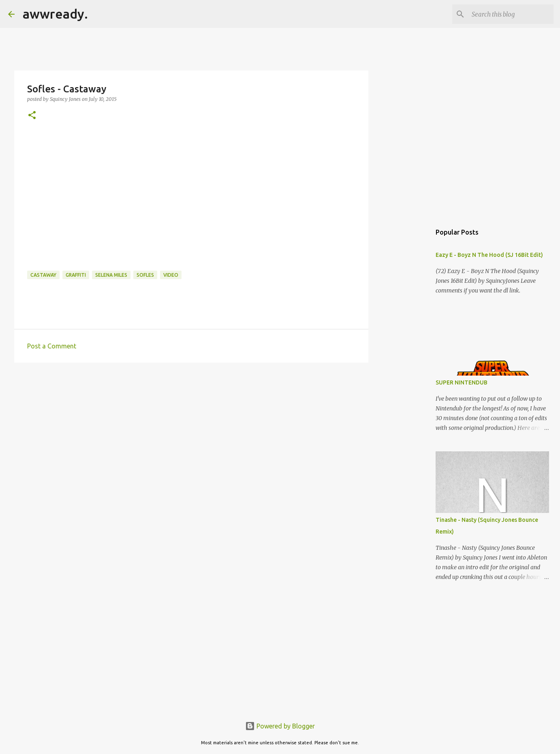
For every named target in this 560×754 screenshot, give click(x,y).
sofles (145, 275)
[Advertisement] (191, 431)
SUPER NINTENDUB (462, 382)
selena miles (111, 275)
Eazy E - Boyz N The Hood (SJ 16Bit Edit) (489, 255)
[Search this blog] (511, 14)
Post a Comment (52, 346)
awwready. (55, 14)
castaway (43, 275)
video (171, 275)
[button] (32, 116)
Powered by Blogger (280, 726)
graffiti (76, 275)
